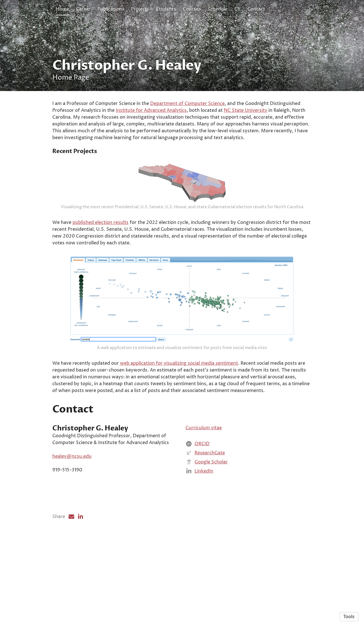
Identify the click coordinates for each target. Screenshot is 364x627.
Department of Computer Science (187, 104)
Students (166, 9)
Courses (192, 9)
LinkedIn (204, 521)
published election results (101, 260)
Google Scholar (211, 512)
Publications (111, 9)
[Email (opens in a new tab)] (71, 567)
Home (62, 9)
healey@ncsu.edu (72, 507)
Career (83, 9)
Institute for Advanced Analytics (151, 110)
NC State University (246, 110)
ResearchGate (210, 503)
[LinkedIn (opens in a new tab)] (80, 567)
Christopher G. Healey (127, 65)
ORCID (202, 494)
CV (237, 9)
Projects (140, 9)
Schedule (218, 9)
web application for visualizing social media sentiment (179, 413)
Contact (256, 9)
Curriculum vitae (204, 478)
